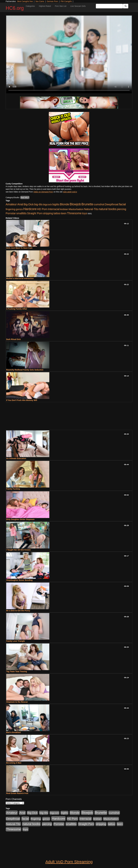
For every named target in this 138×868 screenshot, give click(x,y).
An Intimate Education (16, 458)
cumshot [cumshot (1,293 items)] (99, 204)
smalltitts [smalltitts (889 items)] (21, 213)
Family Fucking (13, 489)
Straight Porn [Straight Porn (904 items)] (35, 213)
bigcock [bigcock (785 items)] (47, 204)
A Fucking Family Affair (17, 309)
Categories (30, 6)
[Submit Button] (126, 6)
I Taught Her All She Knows (18, 550)
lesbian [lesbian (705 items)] (64, 209)
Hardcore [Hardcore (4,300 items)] (30, 209)
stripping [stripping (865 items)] (48, 213)
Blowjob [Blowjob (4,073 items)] (75, 204)
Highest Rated (45, 6)
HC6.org (15, 8)
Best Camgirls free (25, 1)
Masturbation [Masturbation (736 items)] (76, 209)
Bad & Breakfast (13, 732)
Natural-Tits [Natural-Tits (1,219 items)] (91, 209)
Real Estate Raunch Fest (17, 793)
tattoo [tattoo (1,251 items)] (57, 213)
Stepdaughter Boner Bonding (19, 580)
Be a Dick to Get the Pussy (18, 611)
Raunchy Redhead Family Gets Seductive (25, 370)
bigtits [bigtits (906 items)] (56, 204)
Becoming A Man (14, 763)
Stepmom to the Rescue (17, 702)
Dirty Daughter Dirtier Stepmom (20, 519)
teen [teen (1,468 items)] (64, 213)
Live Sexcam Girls (78, 6)
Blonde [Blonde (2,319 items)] (64, 204)
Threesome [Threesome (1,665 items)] (74, 213)
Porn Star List (61, 6)
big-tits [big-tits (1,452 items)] (38, 204)
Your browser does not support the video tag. (69, 54)
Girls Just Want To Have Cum (19, 248)
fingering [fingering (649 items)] (11, 209)
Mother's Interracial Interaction (20, 278)
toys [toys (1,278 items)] (85, 213)
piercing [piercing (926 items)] (121, 209)
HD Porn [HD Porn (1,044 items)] (42, 209)
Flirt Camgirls (66, 1)
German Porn (52, 1)
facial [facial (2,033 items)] (122, 204)
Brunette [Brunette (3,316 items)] (87, 204)
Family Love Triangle (16, 641)
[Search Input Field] (109, 6)
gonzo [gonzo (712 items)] (19, 209)
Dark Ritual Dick (13, 339)
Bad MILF (25, 197)
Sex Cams (40, 1)
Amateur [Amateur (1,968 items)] (11, 204)
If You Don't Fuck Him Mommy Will (22, 400)
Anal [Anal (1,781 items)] (20, 204)
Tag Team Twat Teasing (17, 671)
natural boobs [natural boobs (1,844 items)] (107, 209)
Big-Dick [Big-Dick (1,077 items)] (29, 204)
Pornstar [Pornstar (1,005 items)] (11, 213)
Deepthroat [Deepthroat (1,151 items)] (112, 204)
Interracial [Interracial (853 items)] (54, 209)
